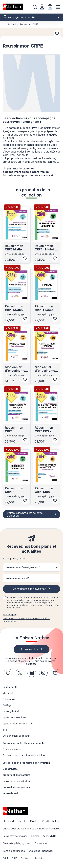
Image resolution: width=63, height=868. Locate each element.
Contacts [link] (26, 858)
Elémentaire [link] (9, 699)
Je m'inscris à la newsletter (29, 589)
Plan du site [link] (9, 821)
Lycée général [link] (11, 711)
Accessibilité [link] (50, 836)
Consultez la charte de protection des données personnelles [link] (26, 620)
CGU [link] (5, 858)
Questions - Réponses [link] (41, 851)
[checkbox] (4, 598)
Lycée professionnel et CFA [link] (18, 724)
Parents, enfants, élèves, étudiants (24, 743)
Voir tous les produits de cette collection (25, 514)
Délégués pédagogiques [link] (17, 843)
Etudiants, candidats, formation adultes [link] (24, 755)
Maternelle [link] (9, 693)
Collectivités (10, 769)
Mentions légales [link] (29, 821)
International (10, 793)
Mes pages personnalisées (34, 17)
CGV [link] (14, 858)
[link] (8, 673)
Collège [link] (7, 705)
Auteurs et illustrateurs (16, 775)
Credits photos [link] (50, 821)
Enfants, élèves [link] (11, 749)
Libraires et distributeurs (17, 781)
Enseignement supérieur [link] (16, 736)
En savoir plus (10, 615)
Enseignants (10, 687)
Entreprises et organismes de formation (26, 763)
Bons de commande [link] (14, 851)
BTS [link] (5, 730)
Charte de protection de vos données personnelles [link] (31, 829)
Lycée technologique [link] (14, 717)
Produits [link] (39, 858)
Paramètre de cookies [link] (15, 836)
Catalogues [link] (41, 843)
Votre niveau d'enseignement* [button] (23, 567)
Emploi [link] (35, 836)
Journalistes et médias (16, 787)
